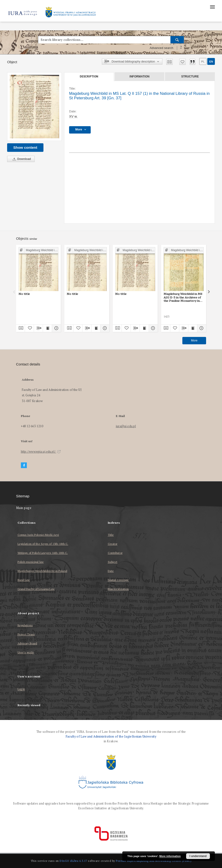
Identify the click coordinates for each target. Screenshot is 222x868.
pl (203, 62)
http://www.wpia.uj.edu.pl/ (41, 452)
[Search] (177, 40)
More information (170, 856)
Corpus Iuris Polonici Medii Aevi (38, 535)
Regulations (25, 625)
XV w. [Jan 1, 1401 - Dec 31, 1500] (73, 116)
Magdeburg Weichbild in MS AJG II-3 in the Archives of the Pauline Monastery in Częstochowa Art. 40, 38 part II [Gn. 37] (183, 297)
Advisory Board (27, 643)
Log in (21, 689)
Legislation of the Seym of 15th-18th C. (43, 544)
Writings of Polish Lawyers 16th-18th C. (43, 553)
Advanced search (161, 48)
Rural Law (24, 580)
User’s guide (26, 652)
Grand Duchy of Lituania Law (36, 589)
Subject (113, 562)
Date (111, 571)
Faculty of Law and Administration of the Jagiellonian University (111, 736)
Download (21, 159)
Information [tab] (140, 77)
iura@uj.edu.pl (126, 426)
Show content (25, 147)
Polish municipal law (31, 562)
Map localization (118, 589)
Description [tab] (89, 77)
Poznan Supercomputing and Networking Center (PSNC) (154, 861)
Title (111, 535)
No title (24, 294)
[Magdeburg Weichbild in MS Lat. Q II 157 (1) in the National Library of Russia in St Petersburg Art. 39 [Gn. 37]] (34, 107)
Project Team (26, 634)
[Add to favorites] (182, 62)
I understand (198, 856)
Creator (113, 544)
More (194, 340)
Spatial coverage (118, 580)
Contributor (115, 553)
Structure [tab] (190, 77)
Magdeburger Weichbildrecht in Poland (42, 571)
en (211, 62)
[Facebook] (24, 465)
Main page (24, 508)
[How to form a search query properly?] (181, 48)
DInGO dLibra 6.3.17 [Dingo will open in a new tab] (73, 861)
